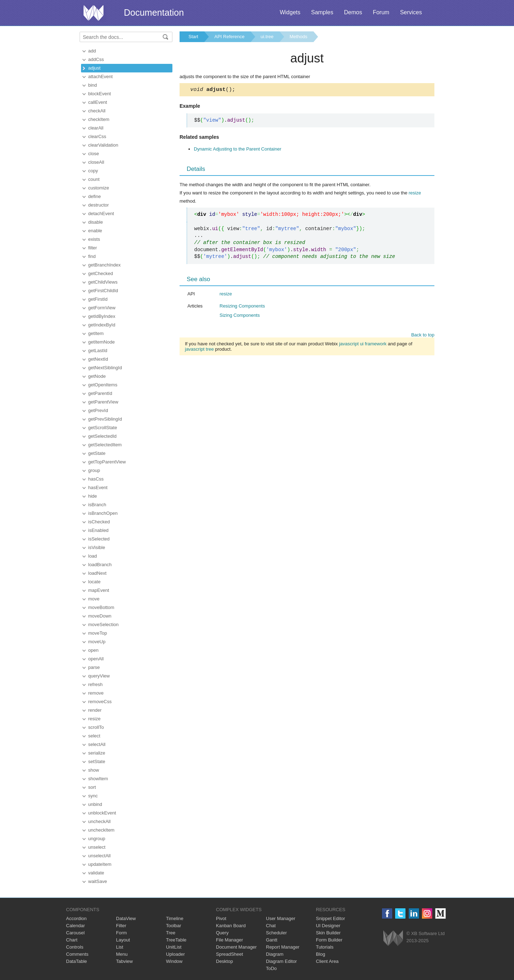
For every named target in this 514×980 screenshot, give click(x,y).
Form (121, 933)
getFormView (102, 308)
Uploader (175, 954)
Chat (271, 926)
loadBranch (100, 565)
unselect (97, 847)
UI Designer (328, 926)
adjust (94, 68)
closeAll (96, 162)
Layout (123, 940)
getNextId (98, 359)
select (94, 736)
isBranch (97, 505)
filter (93, 248)
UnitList (174, 947)
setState (97, 761)
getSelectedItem (105, 445)
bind (93, 85)
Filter (121, 926)
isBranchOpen (103, 513)
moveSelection (103, 624)
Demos (353, 12)
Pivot (221, 918)
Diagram (275, 954)
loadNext (97, 573)
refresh (95, 684)
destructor (99, 205)
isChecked (99, 522)
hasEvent (98, 488)
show (94, 770)
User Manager (281, 918)
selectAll (97, 744)
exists (94, 239)
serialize (97, 753)
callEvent (98, 102)
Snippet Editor (331, 918)
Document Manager (236, 947)
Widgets (290, 12)
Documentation (154, 12)
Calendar (75, 926)
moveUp (97, 642)
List (120, 947)
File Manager (230, 940)
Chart (72, 940)
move (94, 599)
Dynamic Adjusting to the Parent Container (238, 150)
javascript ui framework (363, 345)
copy (93, 171)
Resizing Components (242, 307)
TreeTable (176, 940)
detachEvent (101, 214)
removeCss (100, 702)
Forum (381, 12)
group (94, 470)
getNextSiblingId (105, 368)
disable (95, 222)
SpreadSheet (230, 954)
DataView (126, 918)
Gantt (272, 940)
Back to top (423, 336)
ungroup (97, 839)
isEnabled (98, 530)
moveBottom (101, 607)
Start (193, 37)
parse (94, 667)
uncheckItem (101, 830)
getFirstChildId (103, 291)
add (92, 51)
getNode (97, 376)
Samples (322, 12)
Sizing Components (240, 316)
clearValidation (103, 145)
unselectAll (99, 856)
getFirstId (98, 299)
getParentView (103, 402)
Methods (298, 37)
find (92, 256)
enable (95, 231)
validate (96, 873)
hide (93, 496)
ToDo (271, 968)
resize (94, 719)
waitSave (98, 881)
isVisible (97, 547)
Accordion (76, 918)
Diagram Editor (281, 961)
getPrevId (98, 410)
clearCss (97, 136)
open (93, 650)
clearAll (96, 128)
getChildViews (103, 282)
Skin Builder (328, 933)
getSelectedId (102, 436)
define (94, 196)
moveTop (98, 633)
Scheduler (276, 933)
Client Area (327, 961)
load (93, 556)
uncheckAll (99, 821)
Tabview (124, 961)
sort (92, 787)
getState (97, 453)
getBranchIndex (104, 265)
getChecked (100, 273)
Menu (122, 954)
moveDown (100, 616)
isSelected (99, 539)
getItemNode (101, 342)
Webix (393, 938)
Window (174, 961)
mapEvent (99, 590)
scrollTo (96, 727)
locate (94, 582)
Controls (75, 947)
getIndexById (102, 325)
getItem (96, 333)
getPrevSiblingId (105, 419)
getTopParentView (107, 462)
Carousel (75, 933)
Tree (171, 933)
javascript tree (199, 350)
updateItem (100, 864)
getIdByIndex (102, 316)
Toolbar (174, 926)
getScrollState (103, 428)
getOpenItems (103, 385)
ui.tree (267, 37)
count (94, 179)
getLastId (98, 351)
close (94, 154)
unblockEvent (102, 813)
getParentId (100, 393)
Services (411, 12)
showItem (98, 779)
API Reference (229, 37)
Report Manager (283, 947)
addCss (96, 59)
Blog (321, 954)
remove (96, 693)
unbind (95, 804)
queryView (99, 676)
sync (93, 796)
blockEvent (100, 94)
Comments (77, 954)
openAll (96, 659)
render (95, 710)
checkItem (99, 119)
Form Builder (329, 940)
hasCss (96, 479)
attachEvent (100, 77)
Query (222, 933)
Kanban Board (231, 926)
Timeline (175, 918)
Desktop (225, 961)
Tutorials (325, 947)
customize (99, 188)
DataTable (77, 961)
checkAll (97, 111)
